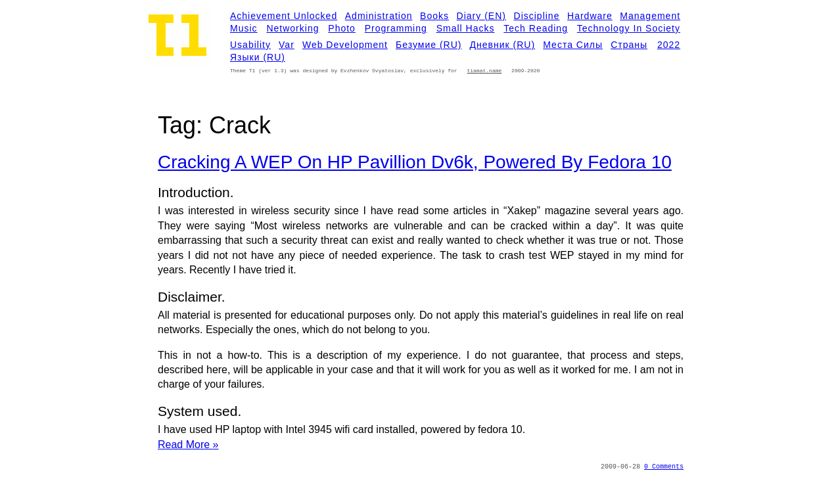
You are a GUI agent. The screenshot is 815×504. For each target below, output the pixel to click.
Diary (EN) (481, 16)
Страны (629, 45)
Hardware (590, 16)
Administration (379, 16)
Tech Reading (536, 28)
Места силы (573, 45)
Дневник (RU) (503, 45)
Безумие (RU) (429, 45)
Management (650, 16)
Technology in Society (629, 28)
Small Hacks (466, 28)
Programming (396, 28)
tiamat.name (484, 71)
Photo (342, 28)
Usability (250, 45)
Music (244, 28)
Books (434, 16)
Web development (345, 45)
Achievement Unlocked (284, 16)
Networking (292, 28)
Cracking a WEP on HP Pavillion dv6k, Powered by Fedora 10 (415, 162)
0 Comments (664, 467)
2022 (669, 45)
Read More (188, 445)
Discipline (537, 16)
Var (287, 45)
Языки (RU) (258, 57)
